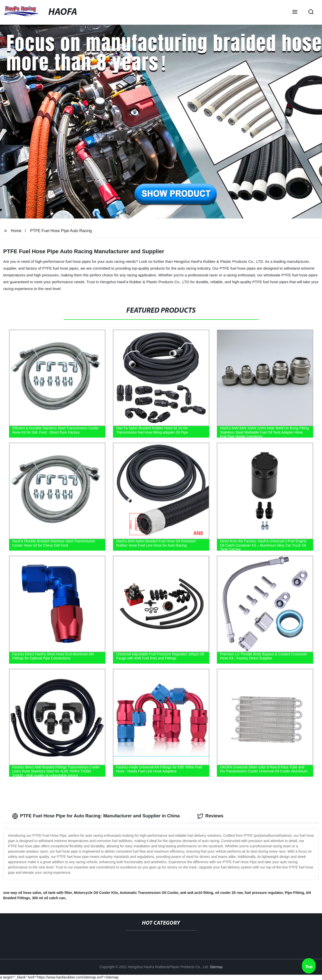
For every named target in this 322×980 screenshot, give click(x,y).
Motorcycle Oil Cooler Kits (96, 893)
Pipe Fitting (294, 893)
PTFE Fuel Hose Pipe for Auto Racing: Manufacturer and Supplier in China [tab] (96, 816)
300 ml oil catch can (49, 898)
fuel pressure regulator (264, 893)
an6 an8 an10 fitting (197, 893)
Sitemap (216, 967)
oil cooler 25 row (229, 893)
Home (16, 231)
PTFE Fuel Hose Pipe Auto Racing (61, 231)
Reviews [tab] (210, 816)
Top (309, 967)
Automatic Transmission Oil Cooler (149, 893)
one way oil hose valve (22, 893)
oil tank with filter (58, 893)
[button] (295, 12)
